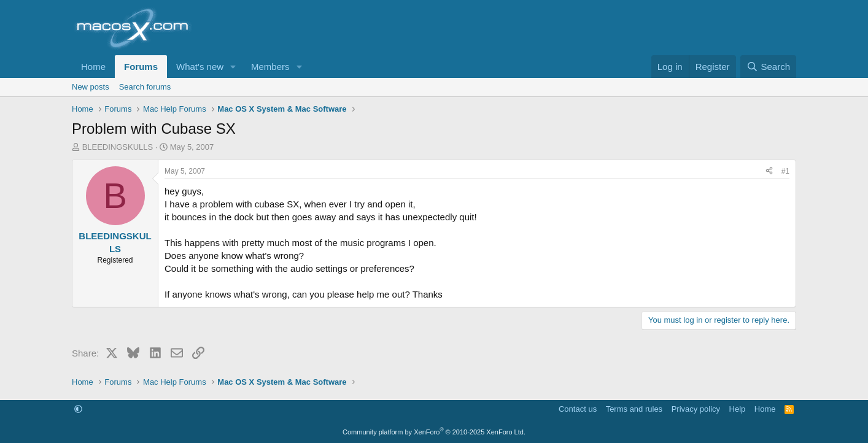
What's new (200, 67)
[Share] (769, 171)
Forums (141, 67)
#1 (785, 171)
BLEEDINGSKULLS (118, 147)
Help (738, 409)
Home (93, 67)
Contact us (578, 409)
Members (270, 67)
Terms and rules (634, 409)
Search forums (145, 87)
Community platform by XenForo (434, 432)
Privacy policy (696, 409)
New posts (91, 87)
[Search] (768, 67)
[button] (233, 67)
